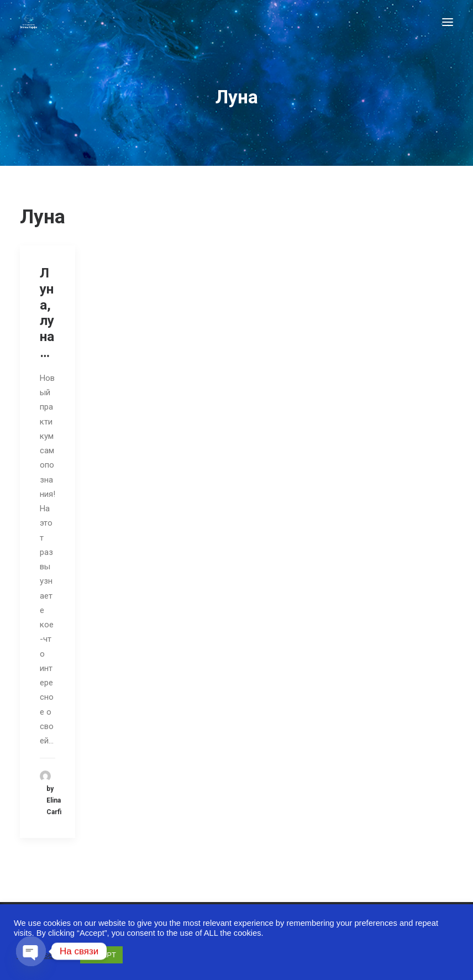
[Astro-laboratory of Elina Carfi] (28, 22)
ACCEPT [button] (101, 955)
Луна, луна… (47, 313)
